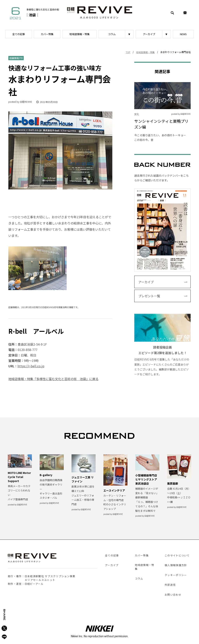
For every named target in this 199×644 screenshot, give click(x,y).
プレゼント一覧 (149, 296)
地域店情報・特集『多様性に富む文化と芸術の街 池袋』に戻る (53, 379)
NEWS (183, 34)
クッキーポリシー (176, 575)
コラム (112, 34)
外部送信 (170, 585)
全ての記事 (19, 34)
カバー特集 (47, 34)
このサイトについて (177, 555)
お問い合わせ (173, 595)
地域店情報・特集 (79, 34)
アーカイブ (149, 34)
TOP (128, 52)
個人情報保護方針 (176, 565)
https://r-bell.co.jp (31, 366)
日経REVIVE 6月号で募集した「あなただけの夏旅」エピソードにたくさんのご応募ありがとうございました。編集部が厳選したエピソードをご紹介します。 (162, 345)
